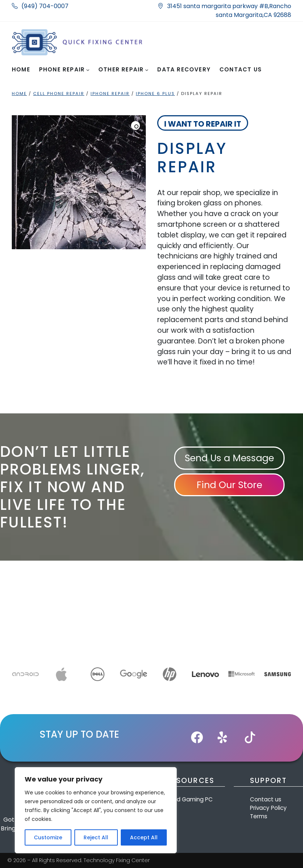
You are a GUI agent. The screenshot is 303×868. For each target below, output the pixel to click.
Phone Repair (62, 69)
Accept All (144, 837)
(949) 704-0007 (40, 6)
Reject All (96, 837)
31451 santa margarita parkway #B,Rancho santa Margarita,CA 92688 (224, 10)
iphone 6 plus (155, 93)
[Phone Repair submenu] (88, 70)
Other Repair (121, 69)
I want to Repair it (203, 124)
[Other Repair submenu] (147, 70)
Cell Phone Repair (59, 93)
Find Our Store (229, 485)
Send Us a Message (229, 458)
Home (19, 93)
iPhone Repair (110, 93)
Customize (48, 837)
